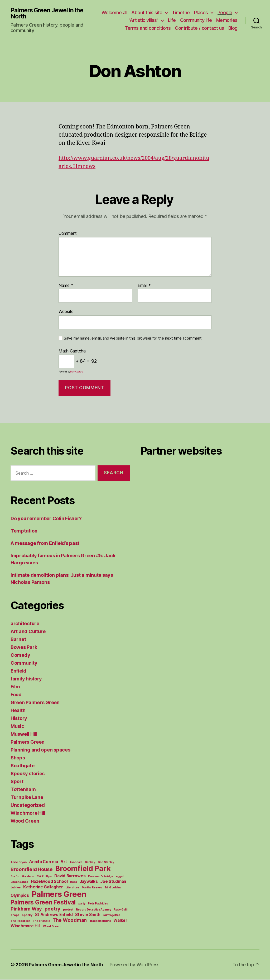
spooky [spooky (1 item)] (27, 916)
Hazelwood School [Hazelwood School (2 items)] (49, 882)
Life (172, 20)
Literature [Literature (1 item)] (72, 888)
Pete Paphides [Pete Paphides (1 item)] (98, 904)
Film (15, 687)
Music (17, 727)
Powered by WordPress (136, 965)
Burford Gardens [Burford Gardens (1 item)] (22, 877)
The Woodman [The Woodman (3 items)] (70, 921)
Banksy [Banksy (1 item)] (90, 863)
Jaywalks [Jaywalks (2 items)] (89, 882)
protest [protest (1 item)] (68, 910)
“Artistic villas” (143, 20)
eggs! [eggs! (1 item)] (120, 877)
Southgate (23, 766)
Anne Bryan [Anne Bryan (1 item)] (18, 863)
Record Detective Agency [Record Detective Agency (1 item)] (94, 910)
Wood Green (25, 821)
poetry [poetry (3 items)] (52, 909)
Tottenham (23, 790)
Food (16, 695)
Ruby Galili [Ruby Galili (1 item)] (121, 910)
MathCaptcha (77, 372)
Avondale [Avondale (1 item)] (76, 863)
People (112, 20)
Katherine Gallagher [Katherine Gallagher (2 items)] (43, 887)
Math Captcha (72, 352)
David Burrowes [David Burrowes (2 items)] (70, 876)
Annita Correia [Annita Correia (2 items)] (43, 862)
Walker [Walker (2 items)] (120, 921)
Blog (233, 28)
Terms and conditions (148, 28)
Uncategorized (28, 806)
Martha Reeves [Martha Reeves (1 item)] (92, 888)
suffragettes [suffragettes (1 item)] (112, 916)
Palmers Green (28, 742)
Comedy (20, 656)
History (19, 719)
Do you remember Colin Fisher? (46, 519)
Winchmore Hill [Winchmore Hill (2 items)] (25, 926)
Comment (68, 234)
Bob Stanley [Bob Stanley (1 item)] (106, 863)
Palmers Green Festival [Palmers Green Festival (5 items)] (43, 903)
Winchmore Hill (28, 814)
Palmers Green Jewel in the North (49, 14)
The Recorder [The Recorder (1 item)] (20, 921)
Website (66, 312)
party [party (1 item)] (82, 904)
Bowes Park (24, 648)
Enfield (18, 671)
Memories (227, 20)
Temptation (24, 531)
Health (18, 711)
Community (24, 663)
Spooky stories (28, 774)
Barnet (18, 640)
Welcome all (139, 13)
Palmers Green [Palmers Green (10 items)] (59, 895)
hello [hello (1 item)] (74, 882)
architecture (25, 624)
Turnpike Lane (27, 798)
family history (26, 679)
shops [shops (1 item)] (15, 916)
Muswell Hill (24, 735)
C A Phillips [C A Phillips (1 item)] (44, 877)
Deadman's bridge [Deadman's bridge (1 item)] (101, 877)
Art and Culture (28, 632)
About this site (171, 13)
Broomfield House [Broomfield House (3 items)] (32, 870)
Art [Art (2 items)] (64, 862)
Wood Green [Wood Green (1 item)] (52, 927)
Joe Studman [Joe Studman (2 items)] (113, 882)
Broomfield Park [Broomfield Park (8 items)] (83, 869)
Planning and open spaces (40, 750)
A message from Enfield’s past (45, 544)
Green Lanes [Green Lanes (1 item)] (19, 882)
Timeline (205, 13)
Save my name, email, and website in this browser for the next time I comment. (133, 339)
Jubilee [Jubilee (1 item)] (16, 888)
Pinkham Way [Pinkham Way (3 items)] (26, 909)
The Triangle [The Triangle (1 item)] (41, 921)
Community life (196, 20)
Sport (17, 782)
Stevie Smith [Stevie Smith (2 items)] (88, 915)
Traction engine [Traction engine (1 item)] (100, 921)
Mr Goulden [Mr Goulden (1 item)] (113, 888)
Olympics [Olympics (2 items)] (20, 896)
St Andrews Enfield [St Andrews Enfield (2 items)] (54, 915)
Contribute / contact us (199, 28)
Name (66, 286)
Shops (18, 758)
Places (225, 13)
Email (144, 286)
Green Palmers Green (35, 703)
